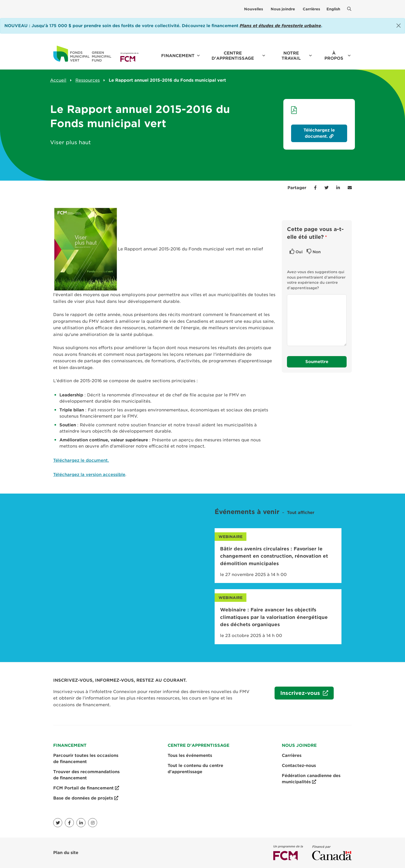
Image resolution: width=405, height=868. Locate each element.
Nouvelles (254, 9)
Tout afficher (301, 513)
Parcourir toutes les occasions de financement (86, 759)
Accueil (58, 80)
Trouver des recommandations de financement (86, 775)
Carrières (311, 9)
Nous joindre (283, 9)
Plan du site (66, 853)
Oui (299, 252)
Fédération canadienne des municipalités (311, 779)
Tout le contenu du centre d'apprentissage (195, 769)
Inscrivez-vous (298, 694)
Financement (178, 56)
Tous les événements (190, 755)
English (333, 9)
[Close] (399, 26)
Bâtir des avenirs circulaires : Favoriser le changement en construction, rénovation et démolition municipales (274, 556)
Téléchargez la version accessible (89, 475)
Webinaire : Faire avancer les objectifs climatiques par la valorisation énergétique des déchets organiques (274, 617)
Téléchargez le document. (81, 460)
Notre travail (291, 56)
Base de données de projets (86, 798)
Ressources (88, 80)
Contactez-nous (299, 766)
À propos (334, 56)
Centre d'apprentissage (233, 56)
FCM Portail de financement (86, 788)
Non (317, 252)
